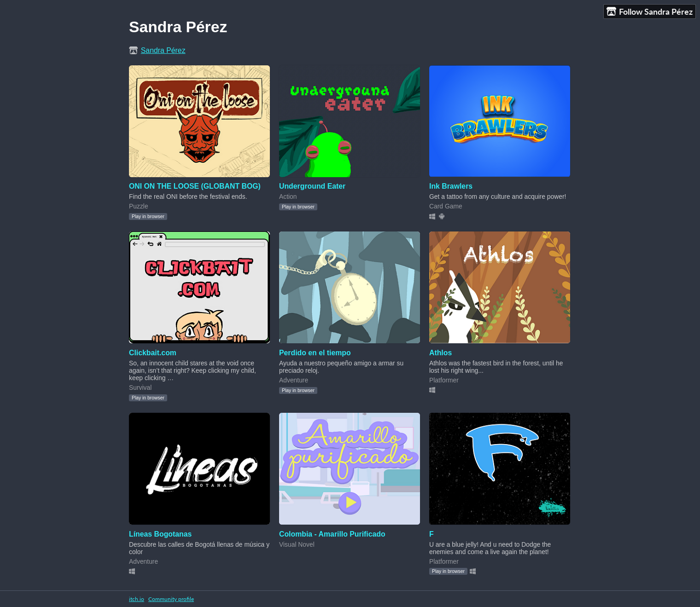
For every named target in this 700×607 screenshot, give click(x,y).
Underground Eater (312, 186)
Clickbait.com (153, 353)
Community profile (171, 599)
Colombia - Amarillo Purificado (332, 534)
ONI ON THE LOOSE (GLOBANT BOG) (195, 186)
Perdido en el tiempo (315, 353)
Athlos (440, 353)
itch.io (137, 599)
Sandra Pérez (163, 50)
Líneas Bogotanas (160, 534)
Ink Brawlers (451, 186)
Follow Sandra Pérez (650, 12)
